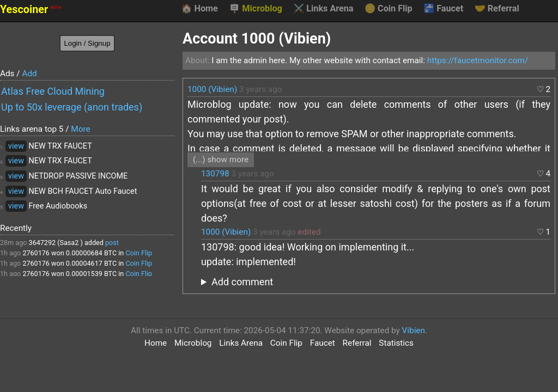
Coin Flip (389, 9)
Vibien (414, 330)
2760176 (36, 253)
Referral (497, 9)
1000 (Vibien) (212, 89)
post (112, 243)
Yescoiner (31, 10)
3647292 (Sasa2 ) (56, 243)
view (16, 146)
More (80, 129)
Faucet (443, 9)
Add (29, 73)
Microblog (256, 9)
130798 (215, 174)
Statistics (396, 343)
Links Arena (323, 9)
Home (199, 9)
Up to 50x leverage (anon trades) (72, 107)
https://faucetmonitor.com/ (478, 60)
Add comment (242, 282)
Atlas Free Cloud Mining (53, 91)
